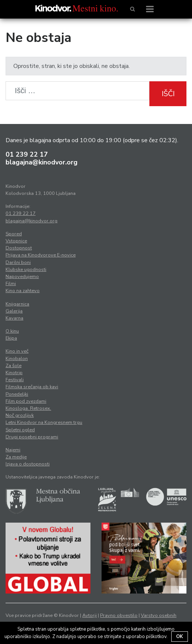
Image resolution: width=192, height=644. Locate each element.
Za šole (14, 366)
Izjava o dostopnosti (28, 464)
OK (180, 637)
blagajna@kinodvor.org (42, 162)
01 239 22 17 (27, 154)
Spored (14, 234)
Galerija (14, 311)
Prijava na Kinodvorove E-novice (41, 255)
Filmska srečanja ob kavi (32, 387)
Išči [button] (168, 94)
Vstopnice (16, 241)
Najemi (13, 450)
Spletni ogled (20, 430)
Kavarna (14, 318)
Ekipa (11, 338)
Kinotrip (14, 373)
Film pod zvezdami (26, 401)
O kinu (12, 331)
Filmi (11, 284)
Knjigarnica (17, 304)
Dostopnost (19, 248)
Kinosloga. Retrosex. (28, 408)
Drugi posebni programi (32, 437)
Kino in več (17, 351)
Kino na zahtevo (23, 291)
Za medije (16, 457)
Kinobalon (17, 359)
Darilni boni (18, 262)
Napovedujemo (22, 277)
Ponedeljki (17, 394)
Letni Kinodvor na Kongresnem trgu (44, 422)
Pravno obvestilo (119, 615)
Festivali (15, 380)
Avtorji (90, 615)
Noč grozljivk (20, 415)
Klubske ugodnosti (26, 269)
